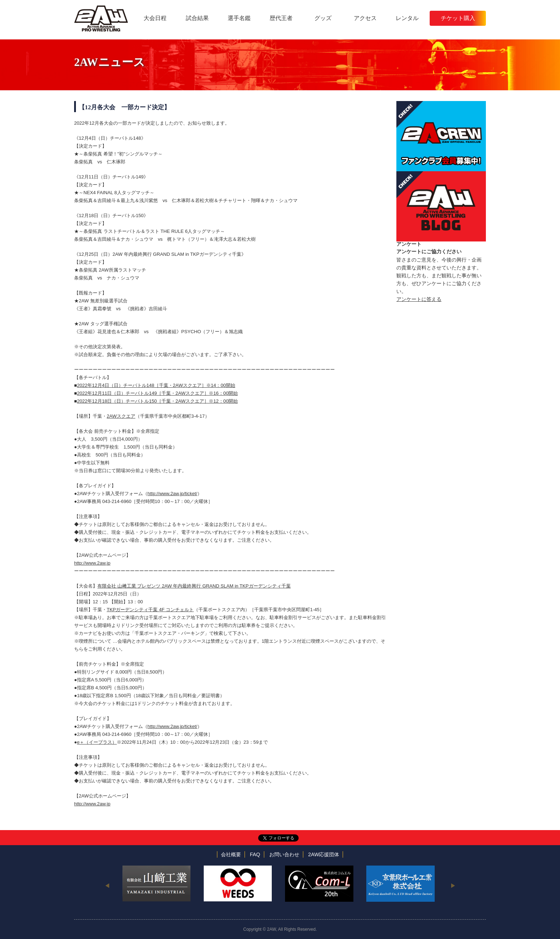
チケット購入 (458, 18)
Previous (107, 885)
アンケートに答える (419, 299)
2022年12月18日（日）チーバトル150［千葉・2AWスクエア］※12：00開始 (157, 401)
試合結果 (197, 18)
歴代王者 (281, 18)
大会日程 (155, 18)
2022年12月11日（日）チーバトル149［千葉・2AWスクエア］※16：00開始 (157, 393)
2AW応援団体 (324, 854)
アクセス (365, 18)
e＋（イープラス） (97, 742)
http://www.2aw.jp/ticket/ (172, 494)
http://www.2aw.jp (92, 563)
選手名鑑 (239, 18)
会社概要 (231, 854)
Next (453, 885)
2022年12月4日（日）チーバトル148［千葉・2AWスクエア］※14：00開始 (156, 385)
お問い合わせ (284, 854)
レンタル (407, 18)
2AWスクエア (121, 416)
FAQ (255, 854)
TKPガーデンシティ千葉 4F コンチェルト (150, 610)
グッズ (323, 18)
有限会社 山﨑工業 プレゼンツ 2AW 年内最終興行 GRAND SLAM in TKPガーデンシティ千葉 (194, 586)
